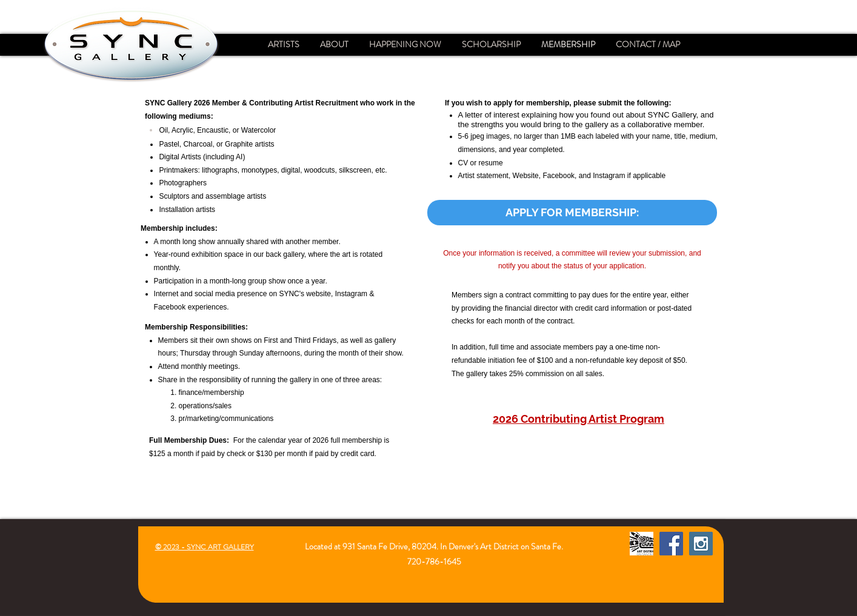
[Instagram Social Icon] (701, 544)
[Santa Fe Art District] (642, 544)
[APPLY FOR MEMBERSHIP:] (572, 213)
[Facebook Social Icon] (671, 544)
